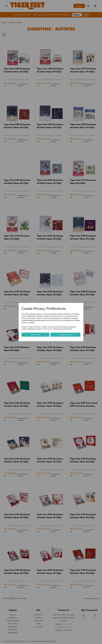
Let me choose (36, 335)
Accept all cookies (65, 335)
